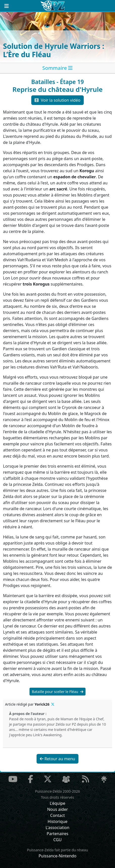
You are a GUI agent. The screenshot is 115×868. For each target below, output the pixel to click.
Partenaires (57, 834)
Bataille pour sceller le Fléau (57, 692)
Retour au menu (57, 759)
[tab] (57, 68)
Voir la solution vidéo (57, 100)
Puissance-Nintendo (57, 856)
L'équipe (57, 803)
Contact (57, 815)
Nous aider (57, 809)
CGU (57, 840)
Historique (58, 821)
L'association (57, 828)
